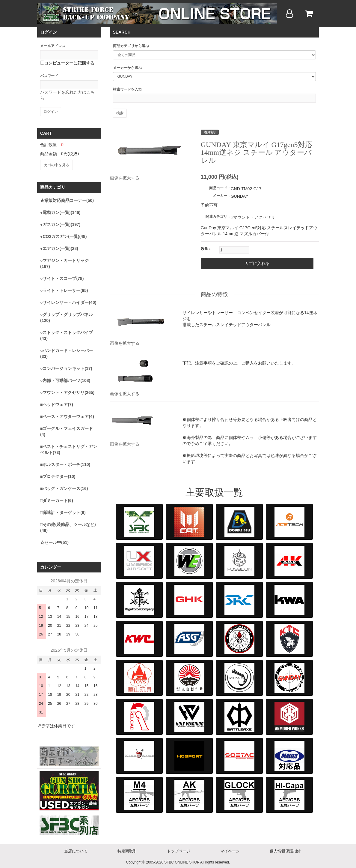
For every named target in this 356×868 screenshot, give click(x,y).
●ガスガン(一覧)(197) (60, 223)
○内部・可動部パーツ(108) (65, 379)
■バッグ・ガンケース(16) (64, 487)
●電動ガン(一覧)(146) (60, 211)
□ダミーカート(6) (57, 499)
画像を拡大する (125, 178)
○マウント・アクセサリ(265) (67, 391)
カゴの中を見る (56, 164)
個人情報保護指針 (285, 850)
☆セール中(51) (54, 541)
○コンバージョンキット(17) (66, 367)
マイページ (230, 850)
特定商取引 (127, 850)
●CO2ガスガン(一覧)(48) (63, 235)
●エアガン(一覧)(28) (59, 247)
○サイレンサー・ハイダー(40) (68, 301)
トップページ (179, 850)
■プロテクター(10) (58, 475)
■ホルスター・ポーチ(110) (65, 463)
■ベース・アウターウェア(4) (67, 415)
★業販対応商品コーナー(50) (67, 199)
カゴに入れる (238, 263)
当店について (76, 850)
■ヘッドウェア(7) (57, 403)
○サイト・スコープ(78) (62, 277)
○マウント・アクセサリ (253, 217)
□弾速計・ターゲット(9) (63, 511)
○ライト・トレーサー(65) (64, 289)
